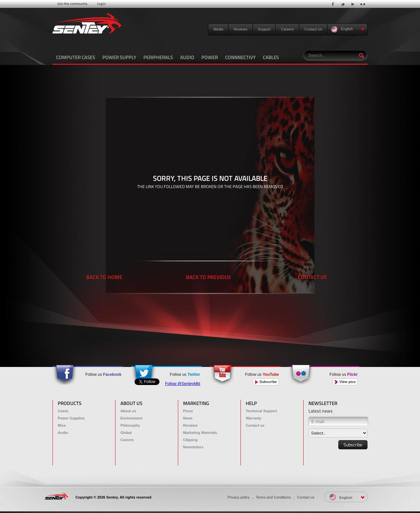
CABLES (271, 57)
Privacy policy (239, 497)
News (188, 418)
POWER (210, 57)
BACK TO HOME (104, 277)
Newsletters (193, 447)
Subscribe (266, 382)
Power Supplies (71, 418)
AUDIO (187, 57)
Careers (287, 29)
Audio (63, 433)
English (348, 29)
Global (126, 433)
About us (128, 411)
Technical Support (261, 411)
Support (264, 29)
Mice (62, 425)
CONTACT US (312, 277)
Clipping (190, 440)
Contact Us (313, 29)
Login (101, 4)
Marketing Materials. (200, 433)
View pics (345, 382)
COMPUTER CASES (76, 57)
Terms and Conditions (273, 497)
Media (218, 29)
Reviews (241, 29)
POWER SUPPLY (119, 57)
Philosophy (130, 425)
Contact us (255, 425)
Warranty (253, 418)
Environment (131, 418)
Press (188, 411)
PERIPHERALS (158, 57)
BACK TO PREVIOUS (209, 277)
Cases (63, 411)
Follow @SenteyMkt (183, 384)
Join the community (72, 4)
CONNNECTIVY (240, 57)
